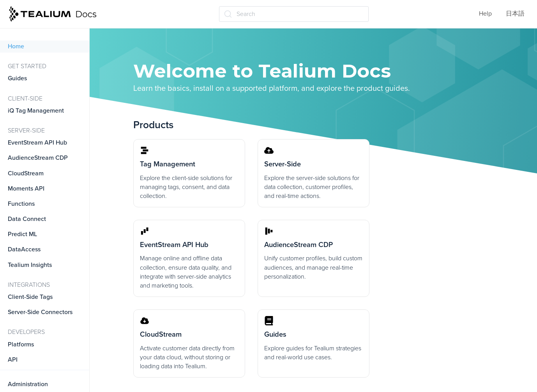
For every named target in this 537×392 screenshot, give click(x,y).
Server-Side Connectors (40, 312)
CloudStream (26, 173)
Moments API (26, 189)
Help (485, 14)
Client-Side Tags (30, 297)
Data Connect (27, 219)
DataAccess (24, 249)
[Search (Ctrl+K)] (294, 14)
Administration (28, 384)
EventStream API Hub (37, 143)
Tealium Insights (30, 265)
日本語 (515, 14)
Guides (17, 78)
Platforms (21, 344)
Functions (21, 204)
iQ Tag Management (36, 111)
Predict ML (22, 234)
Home (16, 46)
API (13, 360)
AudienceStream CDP (38, 158)
